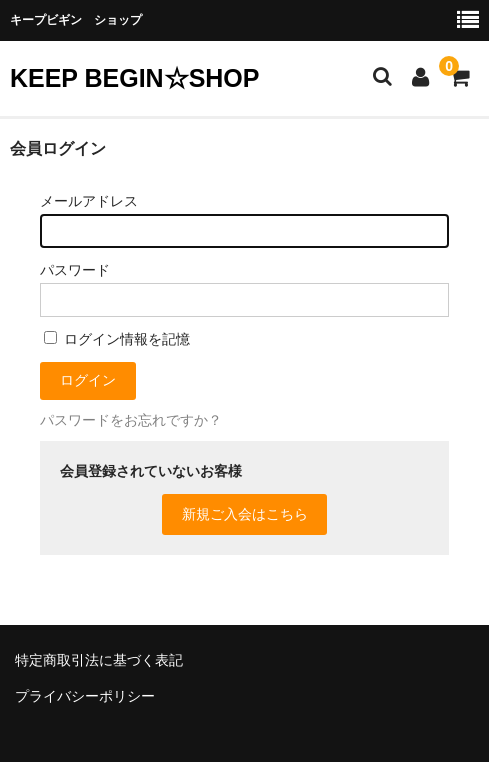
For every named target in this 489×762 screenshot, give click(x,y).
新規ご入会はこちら (245, 514)
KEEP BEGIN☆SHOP (134, 78)
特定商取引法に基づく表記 (99, 660)
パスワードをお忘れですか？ (131, 420)
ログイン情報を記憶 (117, 339)
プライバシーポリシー (85, 696)
